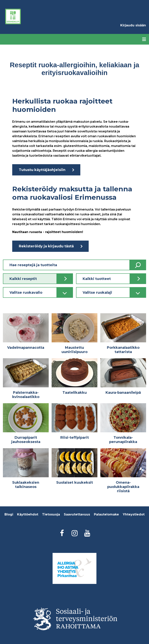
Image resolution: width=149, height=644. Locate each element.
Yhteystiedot (134, 514)
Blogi (9, 514)
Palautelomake (106, 514)
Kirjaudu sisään (133, 25)
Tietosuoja (51, 514)
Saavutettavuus (77, 514)
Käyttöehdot (28, 514)
